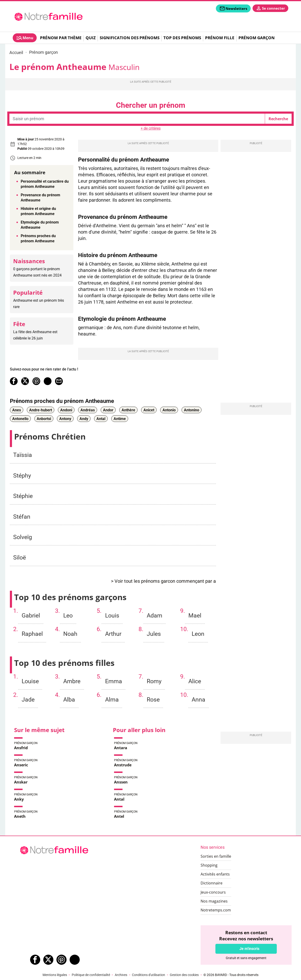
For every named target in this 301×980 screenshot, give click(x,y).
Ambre (72, 681)
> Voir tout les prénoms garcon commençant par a (163, 581)
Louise (30, 681)
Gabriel (31, 615)
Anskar (21, 782)
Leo (68, 615)
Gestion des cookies (184, 975)
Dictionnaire (212, 883)
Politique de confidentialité (91, 975)
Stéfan (22, 517)
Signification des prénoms (130, 38)
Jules (154, 634)
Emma (114, 681)
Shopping (209, 865)
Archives (121, 975)
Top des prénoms (182, 38)
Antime (120, 419)
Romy (154, 681)
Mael (195, 615)
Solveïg (23, 537)
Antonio (169, 410)
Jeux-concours (213, 892)
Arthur (113, 634)
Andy (84, 419)
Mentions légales (55, 975)
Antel (119, 816)
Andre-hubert (41, 410)
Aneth (20, 816)
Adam (154, 615)
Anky (19, 799)
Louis (112, 615)
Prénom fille (220, 38)
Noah (70, 634)
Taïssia (23, 455)
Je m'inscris (249, 949)
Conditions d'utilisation (149, 975)
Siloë (20, 558)
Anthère (128, 410)
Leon (198, 634)
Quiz (91, 38)
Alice (195, 681)
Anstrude (123, 765)
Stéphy (22, 476)
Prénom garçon (257, 38)
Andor (108, 410)
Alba (69, 700)
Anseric (21, 765)
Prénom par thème (61, 38)
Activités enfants (215, 874)
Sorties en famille (216, 856)
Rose (153, 700)
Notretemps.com (216, 910)
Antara (121, 748)
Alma (112, 700)
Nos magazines (214, 901)
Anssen (121, 782)
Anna (198, 700)
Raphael (32, 634)
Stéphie (23, 496)
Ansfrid (21, 748)
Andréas (88, 410)
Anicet (149, 410)
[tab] (25, 38)
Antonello (20, 419)
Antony (65, 419)
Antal (101, 419)
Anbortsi (44, 419)
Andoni (66, 410)
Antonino (192, 410)
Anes (17, 410)
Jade (28, 700)
